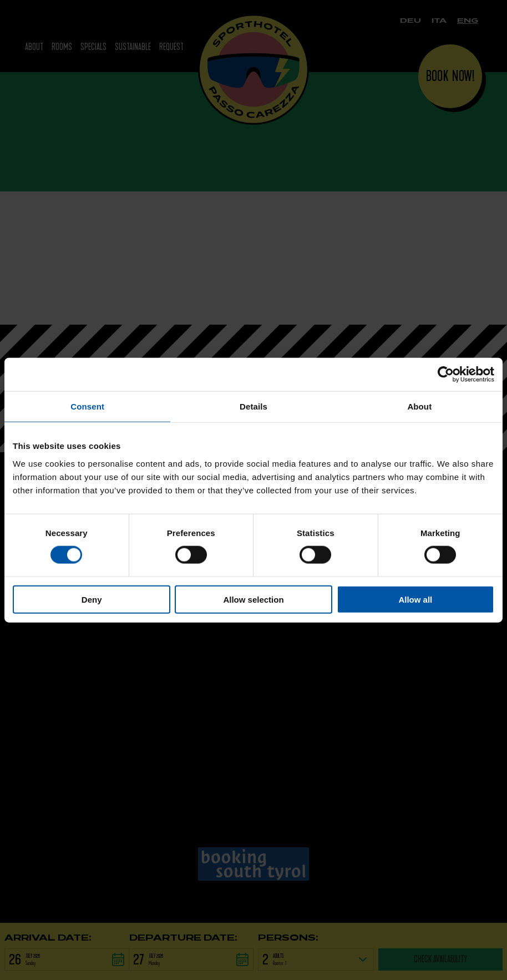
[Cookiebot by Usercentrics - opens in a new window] (446, 375)
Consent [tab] (87, 406)
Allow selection (253, 599)
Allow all (415, 599)
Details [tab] (253, 406)
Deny (92, 599)
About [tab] (419, 406)
